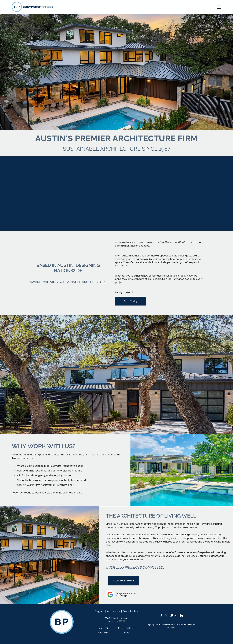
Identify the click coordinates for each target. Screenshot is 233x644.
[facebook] (162, 616)
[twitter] (166, 616)
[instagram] (171, 616)
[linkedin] (176, 616)
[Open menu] (219, 7)
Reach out (18, 493)
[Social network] (181, 616)
